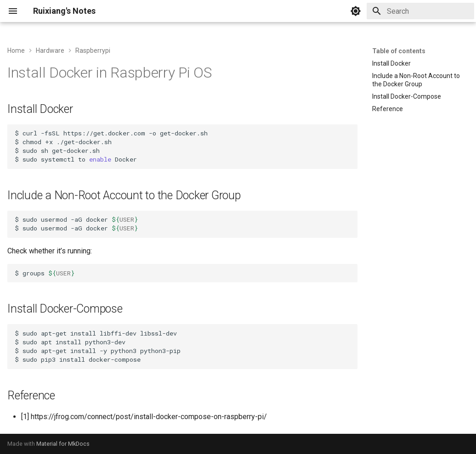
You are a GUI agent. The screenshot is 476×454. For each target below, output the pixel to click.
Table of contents (399, 51)
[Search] (420, 11)
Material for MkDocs (63, 444)
